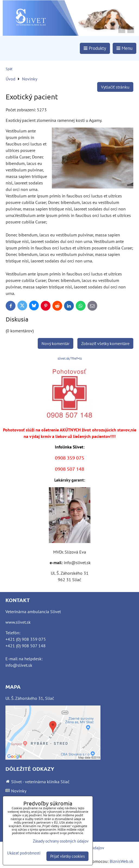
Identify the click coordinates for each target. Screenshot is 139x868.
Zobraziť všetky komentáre (105, 343)
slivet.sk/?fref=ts (70, 358)
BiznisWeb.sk (121, 861)
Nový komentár (56, 343)
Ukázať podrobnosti (24, 853)
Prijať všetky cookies (67, 856)
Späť (9, 69)
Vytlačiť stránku (115, 87)
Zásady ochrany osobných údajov (61, 841)
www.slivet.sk (18, 622)
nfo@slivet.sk (19, 665)
